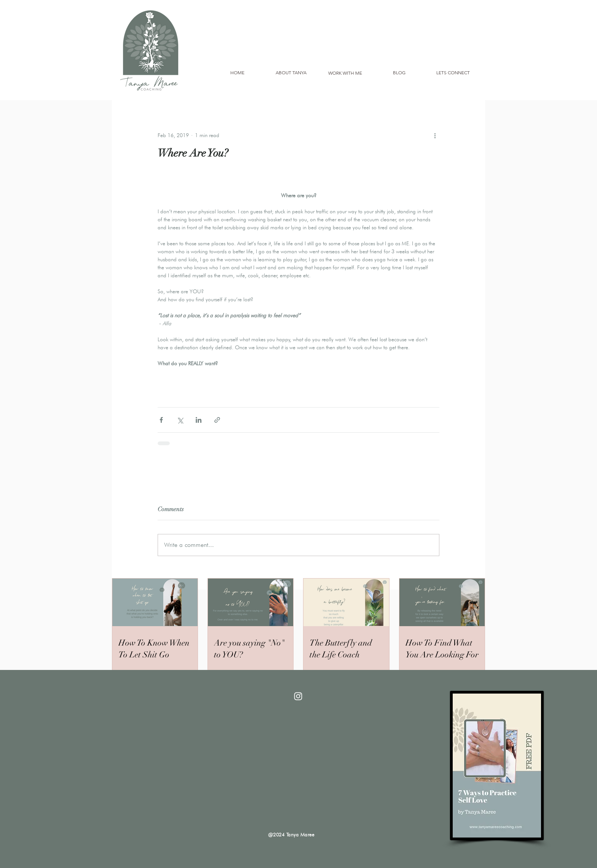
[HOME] (237, 73)
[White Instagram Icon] (298, 696)
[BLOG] (399, 73)
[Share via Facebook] (161, 420)
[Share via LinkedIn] (199, 420)
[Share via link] (217, 420)
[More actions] (435, 135)
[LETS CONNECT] (453, 73)
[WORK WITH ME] (345, 73)
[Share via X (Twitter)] (180, 420)
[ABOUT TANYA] (291, 73)
